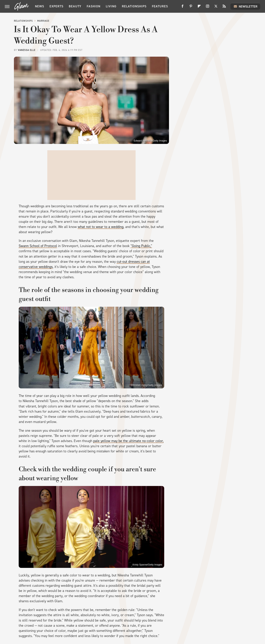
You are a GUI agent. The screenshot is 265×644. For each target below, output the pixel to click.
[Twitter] (216, 8)
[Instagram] (208, 8)
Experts (56, 6)
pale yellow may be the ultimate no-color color (128, 441)
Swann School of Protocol (38, 246)
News (40, 6)
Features (160, 6)
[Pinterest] (191, 8)
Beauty (75, 6)
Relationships (134, 6)
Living (111, 6)
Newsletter (245, 6)
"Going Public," (141, 246)
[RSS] (224, 8)
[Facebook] (182, 8)
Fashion (94, 6)
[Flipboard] (199, 8)
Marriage (43, 21)
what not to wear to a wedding (101, 227)
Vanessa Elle (27, 50)
